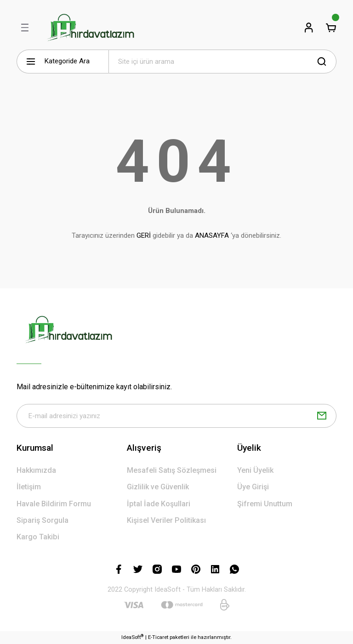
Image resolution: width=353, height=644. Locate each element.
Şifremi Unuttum (265, 504)
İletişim (29, 487)
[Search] (222, 62)
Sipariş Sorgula (43, 520)
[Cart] (331, 28)
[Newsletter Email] (176, 416)
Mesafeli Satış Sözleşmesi (172, 470)
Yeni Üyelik (255, 470)
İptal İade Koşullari (159, 504)
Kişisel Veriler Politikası (166, 520)
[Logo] (90, 28)
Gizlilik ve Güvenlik (158, 487)
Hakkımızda (36, 470)
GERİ (144, 235)
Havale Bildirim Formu (54, 504)
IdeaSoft (132, 637)
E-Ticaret (158, 637)
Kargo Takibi (38, 537)
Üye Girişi (253, 487)
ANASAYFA (212, 235)
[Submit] (322, 416)
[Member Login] (309, 28)
